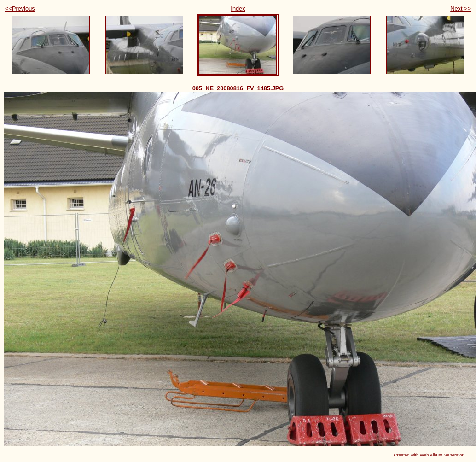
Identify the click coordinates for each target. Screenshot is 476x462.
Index (238, 9)
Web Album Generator (442, 455)
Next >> (461, 9)
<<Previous (20, 9)
